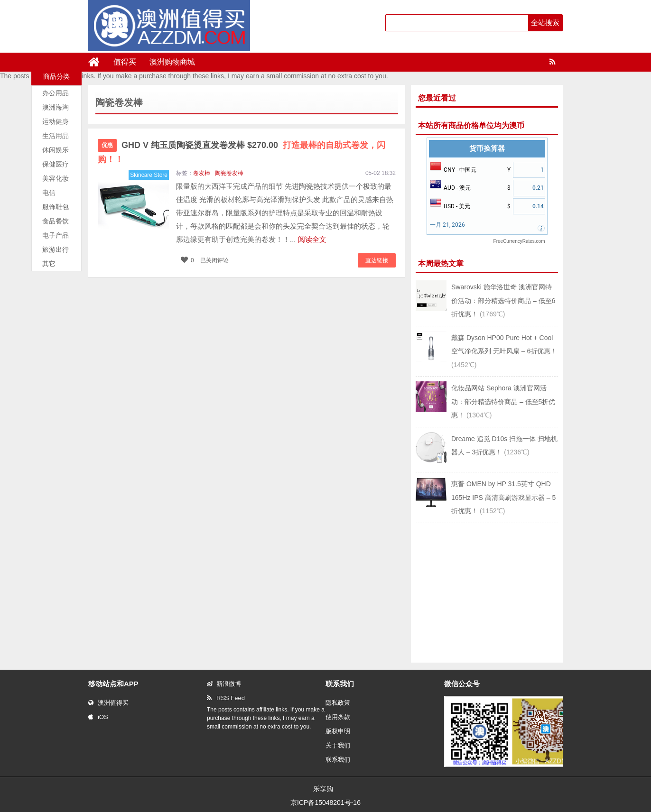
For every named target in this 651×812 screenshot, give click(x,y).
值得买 (125, 62)
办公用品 (56, 93)
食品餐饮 (56, 221)
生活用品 (56, 136)
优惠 (107, 145)
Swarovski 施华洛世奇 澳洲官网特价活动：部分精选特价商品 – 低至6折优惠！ (503, 300)
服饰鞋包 (56, 207)
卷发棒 (202, 173)
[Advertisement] (487, 592)
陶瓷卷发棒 (229, 173)
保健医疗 (56, 164)
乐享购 (323, 789)
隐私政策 (338, 703)
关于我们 (338, 745)
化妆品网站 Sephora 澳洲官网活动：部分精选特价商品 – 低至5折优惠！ (503, 401)
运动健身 (56, 121)
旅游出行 (56, 249)
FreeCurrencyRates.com (519, 241)
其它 (49, 264)
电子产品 (56, 235)
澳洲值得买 (108, 703)
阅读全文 (312, 239)
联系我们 (338, 760)
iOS (98, 717)
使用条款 (338, 717)
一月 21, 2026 (447, 225)
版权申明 (338, 731)
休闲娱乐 (56, 150)
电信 (49, 193)
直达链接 (377, 260)
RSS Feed (226, 698)
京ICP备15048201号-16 (325, 803)
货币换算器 (487, 148)
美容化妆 (56, 178)
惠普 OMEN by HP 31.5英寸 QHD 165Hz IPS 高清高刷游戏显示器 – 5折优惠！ (503, 497)
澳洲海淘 (56, 107)
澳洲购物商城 (172, 62)
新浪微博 (224, 684)
